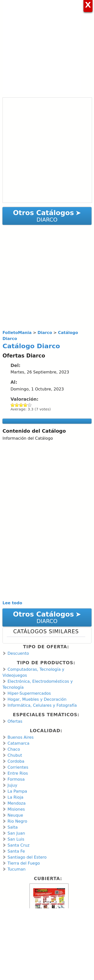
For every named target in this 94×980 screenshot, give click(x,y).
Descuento (18, 653)
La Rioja (15, 797)
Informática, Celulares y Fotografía (42, 705)
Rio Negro (17, 821)
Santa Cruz (19, 845)
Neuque (15, 815)
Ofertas (15, 721)
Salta (13, 827)
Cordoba (16, 761)
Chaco (14, 749)
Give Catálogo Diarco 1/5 (13, 405)
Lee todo (12, 603)
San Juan (16, 833)
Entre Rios (18, 773)
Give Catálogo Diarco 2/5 (17, 405)
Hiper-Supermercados (29, 693)
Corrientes (18, 767)
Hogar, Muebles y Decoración (37, 699)
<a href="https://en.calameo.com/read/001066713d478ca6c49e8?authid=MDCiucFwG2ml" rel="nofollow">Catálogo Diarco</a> (47, 150)
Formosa (16, 779)
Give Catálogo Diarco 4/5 (25, 405)
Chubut (15, 755)
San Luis (16, 839)
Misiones (16, 809)
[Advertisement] (47, 47)
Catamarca (18, 743)
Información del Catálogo (28, 438)
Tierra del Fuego (24, 863)
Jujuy (12, 785)
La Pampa (17, 791)
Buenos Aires (21, 737)
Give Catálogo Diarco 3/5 (21, 405)
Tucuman (17, 869)
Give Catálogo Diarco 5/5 (30, 405)
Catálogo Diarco (31, 346)
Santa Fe (16, 851)
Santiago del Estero (27, 857)
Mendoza (17, 803)
